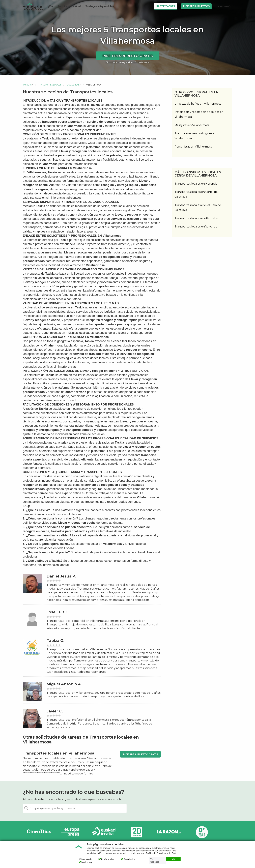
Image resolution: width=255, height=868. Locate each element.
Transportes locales (50, 85)
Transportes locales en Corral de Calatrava (196, 194)
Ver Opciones (155, 861)
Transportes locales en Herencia (196, 184)
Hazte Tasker (166, 6)
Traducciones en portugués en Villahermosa (195, 136)
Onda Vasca (202, 832)
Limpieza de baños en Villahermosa (198, 104)
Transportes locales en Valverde (196, 227)
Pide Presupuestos (196, 6)
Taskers (27, 85)
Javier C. (55, 711)
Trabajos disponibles (100, 6)
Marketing (87, 862)
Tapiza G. (55, 641)
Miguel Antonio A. (64, 684)
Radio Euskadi (104, 832)
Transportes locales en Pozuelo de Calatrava (198, 208)
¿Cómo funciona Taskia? (64, 6)
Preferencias (108, 859)
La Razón (169, 832)
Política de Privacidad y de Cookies (163, 853)
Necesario (87, 859)
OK (173, 859)
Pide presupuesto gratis (128, 56)
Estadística (129, 859)
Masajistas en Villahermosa (192, 125)
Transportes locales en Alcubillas (196, 218)
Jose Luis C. (58, 612)
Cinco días (39, 832)
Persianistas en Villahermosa (193, 147)
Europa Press (72, 832)
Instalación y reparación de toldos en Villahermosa (199, 114)
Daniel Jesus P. (61, 576)
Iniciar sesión (224, 6)
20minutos (137, 832)
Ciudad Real (73, 85)
